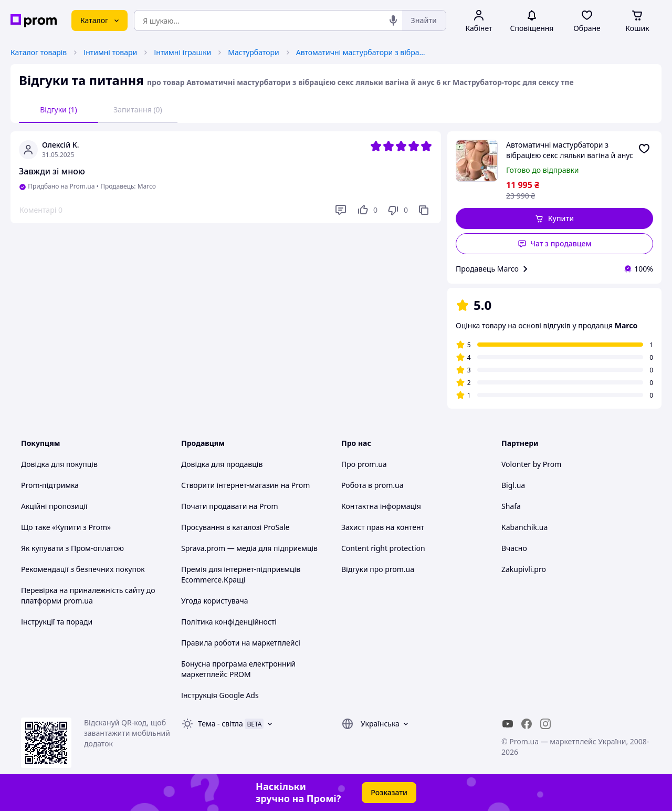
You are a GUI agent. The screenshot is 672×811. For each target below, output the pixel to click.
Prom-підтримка (50, 485)
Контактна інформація (381, 506)
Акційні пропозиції (54, 506)
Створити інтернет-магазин (230, 485)
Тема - (220, 724)
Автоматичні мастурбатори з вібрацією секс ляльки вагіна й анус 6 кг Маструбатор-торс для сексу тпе (362, 52)
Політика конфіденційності (229, 622)
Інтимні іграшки (182, 52)
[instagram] (545, 724)
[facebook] (527, 724)
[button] (554, 219)
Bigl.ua (513, 485)
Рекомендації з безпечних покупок (83, 569)
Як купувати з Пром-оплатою (72, 548)
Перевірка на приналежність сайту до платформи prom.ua (88, 595)
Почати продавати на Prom (230, 506)
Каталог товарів (39, 52)
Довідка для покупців (59, 464)
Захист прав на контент (383, 527)
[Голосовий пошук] (393, 20)
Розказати (389, 792)
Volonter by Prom (531, 464)
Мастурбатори (253, 52)
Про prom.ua (364, 464)
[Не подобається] (397, 210)
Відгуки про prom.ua (378, 569)
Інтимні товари (110, 52)
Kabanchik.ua (524, 527)
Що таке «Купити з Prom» (66, 527)
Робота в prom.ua (372, 485)
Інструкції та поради (57, 622)
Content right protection (383, 548)
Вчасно (514, 548)
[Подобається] (367, 210)
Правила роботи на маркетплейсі (241, 643)
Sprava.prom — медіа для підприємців (249, 548)
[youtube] (508, 724)
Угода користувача (215, 601)
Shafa (511, 506)
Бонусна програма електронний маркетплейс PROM (238, 669)
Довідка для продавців (222, 464)
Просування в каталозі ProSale (235, 527)
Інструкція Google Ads (220, 695)
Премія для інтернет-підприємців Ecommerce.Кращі (241, 574)
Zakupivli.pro (524, 569)
